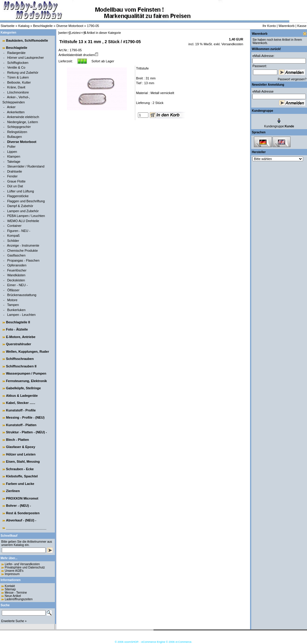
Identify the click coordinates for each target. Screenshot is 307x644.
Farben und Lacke (20, 484)
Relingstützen (17, 132)
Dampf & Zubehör (20, 206)
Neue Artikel (13, 596)
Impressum (12, 574)
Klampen (14, 156)
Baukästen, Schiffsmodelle (27, 40)
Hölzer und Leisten (21, 454)
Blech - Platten (17, 440)
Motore (12, 300)
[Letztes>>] (77, 33)
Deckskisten (16, 280)
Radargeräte (16, 53)
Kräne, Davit (16, 87)
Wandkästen (16, 275)
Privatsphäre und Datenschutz (25, 567)
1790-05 (93, 26)
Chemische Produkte (22, 251)
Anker (11, 107)
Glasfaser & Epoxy (21, 447)
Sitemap (10, 589)
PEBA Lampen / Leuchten (26, 216)
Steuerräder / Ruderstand (26, 166)
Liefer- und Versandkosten (22, 564)
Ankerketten (16, 112)
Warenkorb (286, 26)
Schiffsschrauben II (21, 366)
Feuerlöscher (17, 270)
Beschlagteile (43, 26)
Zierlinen (13, 491)
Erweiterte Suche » (14, 621)
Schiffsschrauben (20, 359)
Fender (12, 176)
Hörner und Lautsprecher (25, 58)
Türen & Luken (18, 77)
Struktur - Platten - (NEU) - (26, 432)
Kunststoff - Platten (21, 425)
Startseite (7, 26)
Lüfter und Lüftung (21, 191)
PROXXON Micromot (22, 498)
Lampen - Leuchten (21, 315)
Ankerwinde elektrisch (23, 117)
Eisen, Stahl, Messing (23, 461)
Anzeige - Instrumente (23, 245)
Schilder (13, 241)
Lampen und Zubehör (23, 211)
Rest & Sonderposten (23, 513)
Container (14, 226)
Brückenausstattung (22, 295)
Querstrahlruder (19, 344)
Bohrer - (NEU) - (18, 506)
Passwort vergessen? (292, 79)
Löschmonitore (18, 92)
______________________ (26, 528)
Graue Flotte (16, 181)
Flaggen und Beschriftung (26, 201)
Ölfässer (13, 290)
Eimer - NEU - (17, 285)
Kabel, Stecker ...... (21, 403)
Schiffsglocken (18, 63)
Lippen (12, 152)
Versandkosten (232, 44)
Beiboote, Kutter (19, 82)
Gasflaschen (16, 255)
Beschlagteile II (18, 322)
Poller (11, 147)
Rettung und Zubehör (23, 73)
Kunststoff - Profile (21, 410)
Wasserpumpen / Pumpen (26, 373)
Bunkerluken (16, 310)
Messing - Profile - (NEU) (25, 417)
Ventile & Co (16, 67)
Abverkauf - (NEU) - (21, 520)
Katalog (24, 26)
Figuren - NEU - (19, 231)
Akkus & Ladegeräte (22, 396)
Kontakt (10, 586)
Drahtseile (15, 171)
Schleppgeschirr (19, 127)
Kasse (302, 26)
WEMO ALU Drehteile (23, 221)
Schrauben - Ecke (20, 469)
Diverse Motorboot (70, 26)
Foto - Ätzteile (17, 329)
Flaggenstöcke (18, 196)
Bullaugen (15, 137)
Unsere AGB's (14, 571)
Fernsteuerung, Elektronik (26, 381)
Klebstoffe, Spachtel (22, 476)
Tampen (13, 305)
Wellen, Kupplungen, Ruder (27, 352)
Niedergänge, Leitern (23, 122)
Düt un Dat (15, 186)
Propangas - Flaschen (23, 260)
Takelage (14, 162)
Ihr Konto (269, 26)
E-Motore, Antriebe (21, 337)
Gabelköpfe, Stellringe (23, 388)
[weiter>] (64, 33)
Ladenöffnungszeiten (19, 599)
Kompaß (13, 236)
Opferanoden (17, 265)
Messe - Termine (16, 593)
